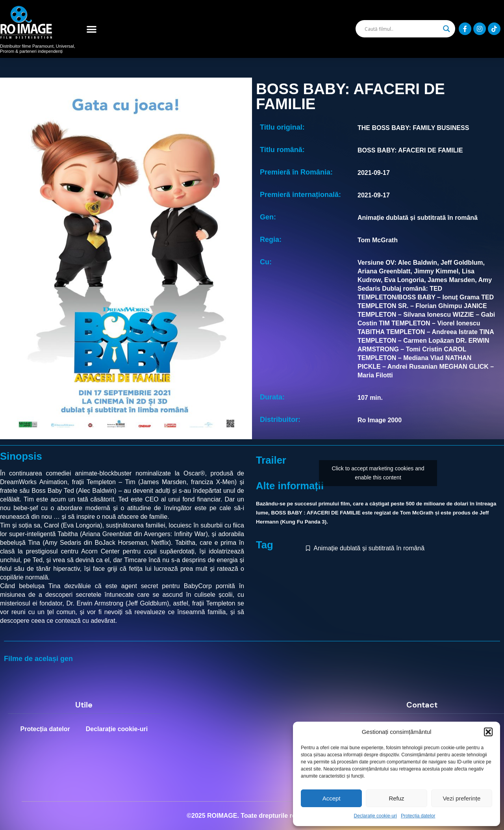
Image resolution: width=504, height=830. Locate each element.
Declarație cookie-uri (375, 816)
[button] (488, 732)
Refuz (396, 798)
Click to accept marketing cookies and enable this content (378, 473)
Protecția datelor (418, 816)
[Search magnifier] (447, 29)
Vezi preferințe (461, 798)
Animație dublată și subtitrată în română (369, 548)
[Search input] (402, 29)
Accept (332, 798)
